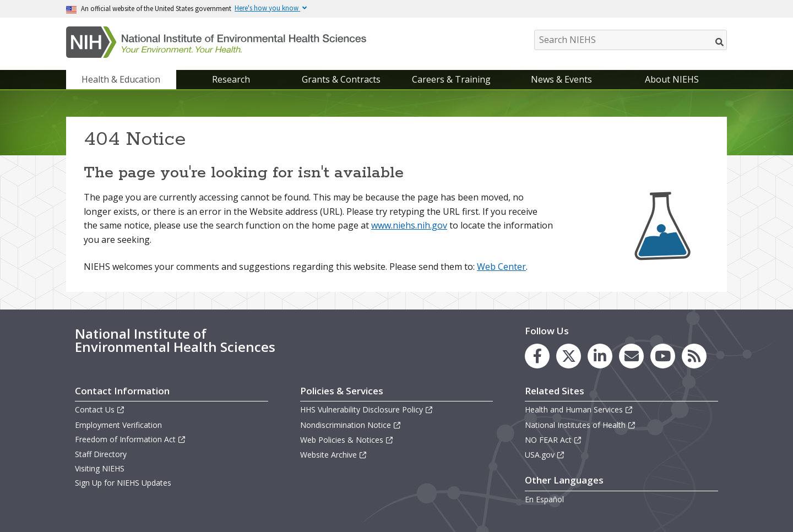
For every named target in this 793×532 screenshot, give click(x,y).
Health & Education (121, 79)
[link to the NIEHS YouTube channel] (663, 356)
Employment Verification (118, 425)
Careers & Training (451, 79)
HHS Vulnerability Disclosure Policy (367, 409)
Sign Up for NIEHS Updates (123, 483)
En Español (544, 499)
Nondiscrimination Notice (351, 425)
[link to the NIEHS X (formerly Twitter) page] (569, 356)
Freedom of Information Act (131, 439)
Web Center (501, 267)
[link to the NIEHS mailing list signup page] (631, 356)
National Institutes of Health (580, 425)
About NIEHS (672, 79)
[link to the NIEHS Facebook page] (537, 356)
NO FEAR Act (553, 440)
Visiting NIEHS (100, 468)
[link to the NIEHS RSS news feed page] (694, 356)
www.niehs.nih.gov (409, 225)
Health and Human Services (579, 409)
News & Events (561, 79)
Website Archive (334, 455)
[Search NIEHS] (631, 40)
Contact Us (100, 409)
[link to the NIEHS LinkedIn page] (600, 356)
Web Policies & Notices (347, 440)
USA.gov (545, 455)
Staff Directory (101, 454)
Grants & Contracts (341, 79)
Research (231, 79)
